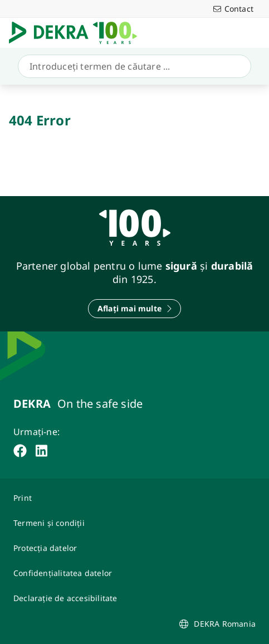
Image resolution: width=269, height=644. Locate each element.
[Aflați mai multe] (134, 309)
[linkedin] (41, 451)
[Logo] (77, 33)
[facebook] (20, 451)
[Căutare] (132, 66)
